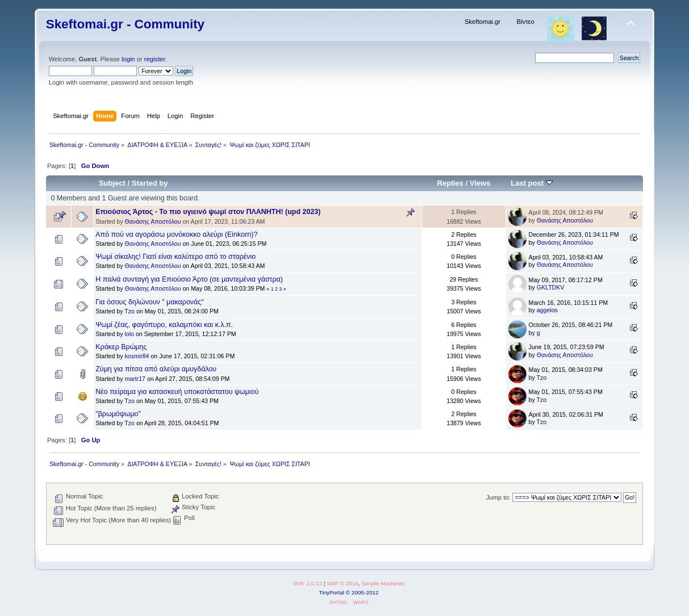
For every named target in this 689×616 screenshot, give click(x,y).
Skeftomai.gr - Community (125, 24)
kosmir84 (137, 356)
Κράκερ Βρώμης (121, 347)
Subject (112, 183)
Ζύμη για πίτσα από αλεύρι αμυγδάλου (156, 369)
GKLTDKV (551, 287)
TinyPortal (331, 592)
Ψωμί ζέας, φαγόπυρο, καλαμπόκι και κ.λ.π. (164, 325)
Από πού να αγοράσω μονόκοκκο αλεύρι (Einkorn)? (176, 234)
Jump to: (498, 497)
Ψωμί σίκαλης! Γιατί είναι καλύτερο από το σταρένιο (176, 257)
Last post (532, 183)
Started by (150, 183)
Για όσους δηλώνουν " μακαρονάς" (149, 302)
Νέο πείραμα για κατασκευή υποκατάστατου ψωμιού (177, 392)
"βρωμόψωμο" (118, 414)
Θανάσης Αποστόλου (153, 221)
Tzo (130, 311)
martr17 (135, 379)
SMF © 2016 (343, 583)
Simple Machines (383, 583)
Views (480, 183)
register (155, 59)
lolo (129, 334)
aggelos (547, 310)
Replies (450, 183)
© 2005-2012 (362, 592)
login (128, 59)
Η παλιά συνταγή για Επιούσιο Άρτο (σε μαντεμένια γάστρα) (189, 279)
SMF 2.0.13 (307, 583)
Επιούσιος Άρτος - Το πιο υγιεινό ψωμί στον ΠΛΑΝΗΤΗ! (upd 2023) (208, 212)
